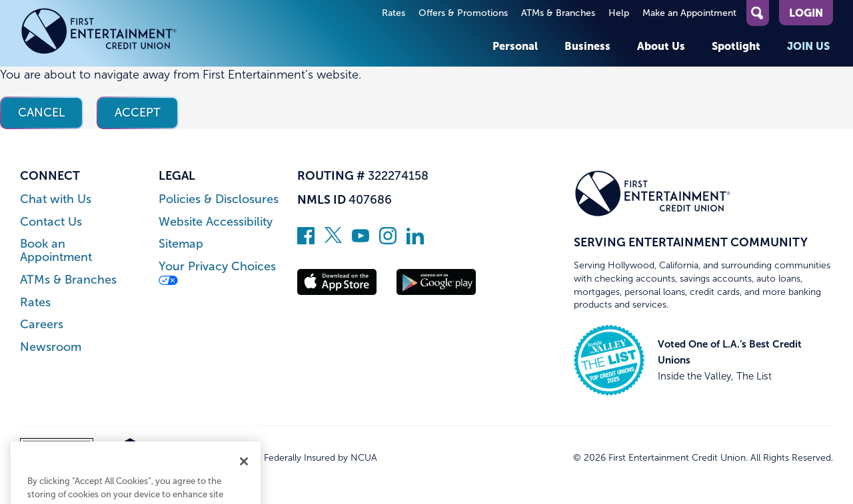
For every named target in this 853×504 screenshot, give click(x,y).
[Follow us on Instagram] (388, 240)
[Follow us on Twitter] (333, 240)
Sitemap (181, 244)
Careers (42, 325)
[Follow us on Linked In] (415, 240)
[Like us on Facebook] (306, 240)
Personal (515, 46)
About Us (661, 46)
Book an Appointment (56, 251)
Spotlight (736, 46)
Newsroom (51, 347)
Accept (138, 113)
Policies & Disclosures (219, 199)
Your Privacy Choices (217, 273)
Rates (394, 13)
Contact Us (51, 222)
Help (619, 13)
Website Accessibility (216, 222)
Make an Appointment (689, 13)
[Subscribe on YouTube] (361, 240)
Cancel (42, 113)
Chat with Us (56, 199)
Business (587, 46)
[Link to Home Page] (99, 33)
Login (806, 13)
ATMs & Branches (558, 13)
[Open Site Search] (758, 13)
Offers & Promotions (463, 13)
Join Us (808, 46)
